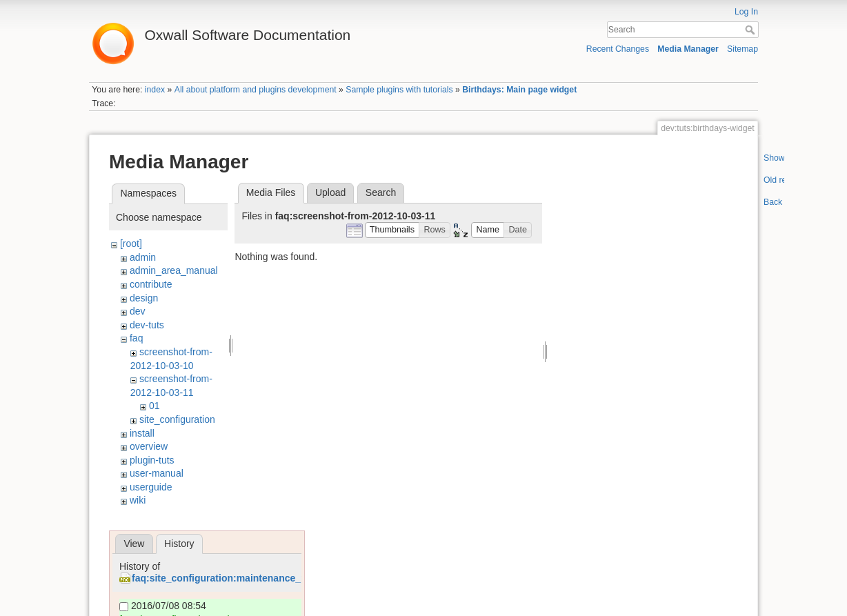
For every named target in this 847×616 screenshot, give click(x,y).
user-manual (157, 473)
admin (143, 257)
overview (149, 446)
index (155, 90)
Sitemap (743, 49)
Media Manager (688, 49)
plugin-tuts (152, 460)
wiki (138, 500)
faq (136, 338)
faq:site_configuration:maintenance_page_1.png (243, 578)
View (134, 544)
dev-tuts (147, 325)
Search (751, 30)
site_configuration (177, 419)
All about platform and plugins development (256, 90)
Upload (330, 192)
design (144, 298)
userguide (151, 487)
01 (155, 406)
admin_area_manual (174, 270)
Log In (746, 12)
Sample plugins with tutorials (399, 90)
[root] (131, 244)
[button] (392, 230)
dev (138, 311)
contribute (151, 284)
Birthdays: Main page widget (519, 90)
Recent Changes (618, 49)
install (142, 433)
